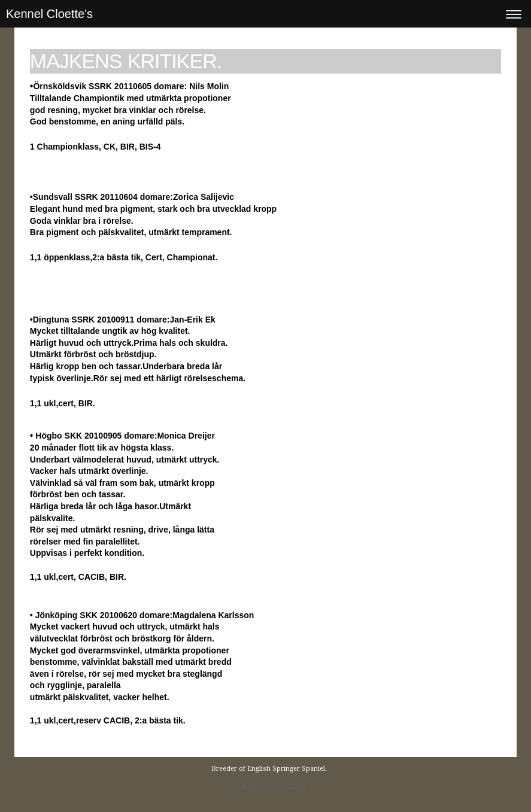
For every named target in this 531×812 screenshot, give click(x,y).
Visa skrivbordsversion (269, 785)
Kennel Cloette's (49, 14)
